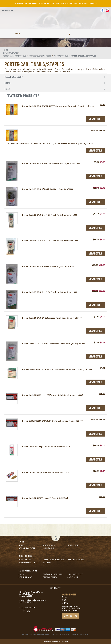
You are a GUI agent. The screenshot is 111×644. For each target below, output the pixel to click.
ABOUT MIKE (73, 577)
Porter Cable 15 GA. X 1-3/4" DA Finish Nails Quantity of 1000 (50, 241)
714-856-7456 (65, 600)
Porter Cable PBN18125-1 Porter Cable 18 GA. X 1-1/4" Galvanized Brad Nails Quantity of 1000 (51, 144)
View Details (96, 119)
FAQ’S (21, 574)
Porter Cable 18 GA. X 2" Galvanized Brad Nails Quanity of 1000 (51, 163)
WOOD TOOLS (49, 545)
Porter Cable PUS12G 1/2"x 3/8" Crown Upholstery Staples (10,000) (53, 395)
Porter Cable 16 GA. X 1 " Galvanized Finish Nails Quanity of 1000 (52, 318)
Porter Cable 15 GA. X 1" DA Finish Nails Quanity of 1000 (48, 189)
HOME (21, 545)
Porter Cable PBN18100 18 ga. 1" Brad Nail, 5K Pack (45, 498)
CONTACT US (71, 616)
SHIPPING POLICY (75, 574)
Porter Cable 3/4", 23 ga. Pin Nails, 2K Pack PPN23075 (46, 447)
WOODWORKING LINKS (28, 563)
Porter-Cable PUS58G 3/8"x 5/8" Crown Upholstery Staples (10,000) (53, 421)
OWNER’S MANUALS (76, 560)
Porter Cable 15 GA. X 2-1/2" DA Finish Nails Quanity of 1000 (49, 292)
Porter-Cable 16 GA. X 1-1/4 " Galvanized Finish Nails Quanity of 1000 (54, 344)
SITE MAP (47, 563)
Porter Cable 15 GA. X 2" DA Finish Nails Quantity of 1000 (48, 266)
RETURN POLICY (25, 577)
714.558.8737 (29, 602)
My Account (42, 33)
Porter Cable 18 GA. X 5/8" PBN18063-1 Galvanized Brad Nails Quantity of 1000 (58, 106)
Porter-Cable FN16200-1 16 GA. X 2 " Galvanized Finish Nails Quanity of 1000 (57, 369)
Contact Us (7, 10)
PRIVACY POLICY (63, 635)
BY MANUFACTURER (27, 548)
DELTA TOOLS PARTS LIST (54, 560)
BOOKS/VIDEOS (25, 560)
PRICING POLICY (50, 577)
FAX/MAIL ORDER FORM (53, 574)
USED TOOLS (48, 548)
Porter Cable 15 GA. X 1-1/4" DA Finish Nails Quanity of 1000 (49, 215)
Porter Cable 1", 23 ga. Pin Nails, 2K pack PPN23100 (45, 472)
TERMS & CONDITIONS (80, 635)
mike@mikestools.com (33, 600)
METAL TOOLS (73, 545)
